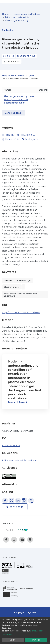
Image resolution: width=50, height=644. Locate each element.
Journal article (26, 56)
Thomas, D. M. (12, 139)
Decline (13, 640)
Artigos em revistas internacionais (18, 17)
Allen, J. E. (29, 135)
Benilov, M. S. (31, 139)
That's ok (36, 640)
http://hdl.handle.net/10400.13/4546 (18, 76)
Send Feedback (14, 113)
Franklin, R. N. (12, 135)
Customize (7, 635)
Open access (13, 61)
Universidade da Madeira (27, 14)
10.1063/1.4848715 (11, 446)
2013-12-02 (9, 56)
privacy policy (37, 631)
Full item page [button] (15, 507)
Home (5, 14)
